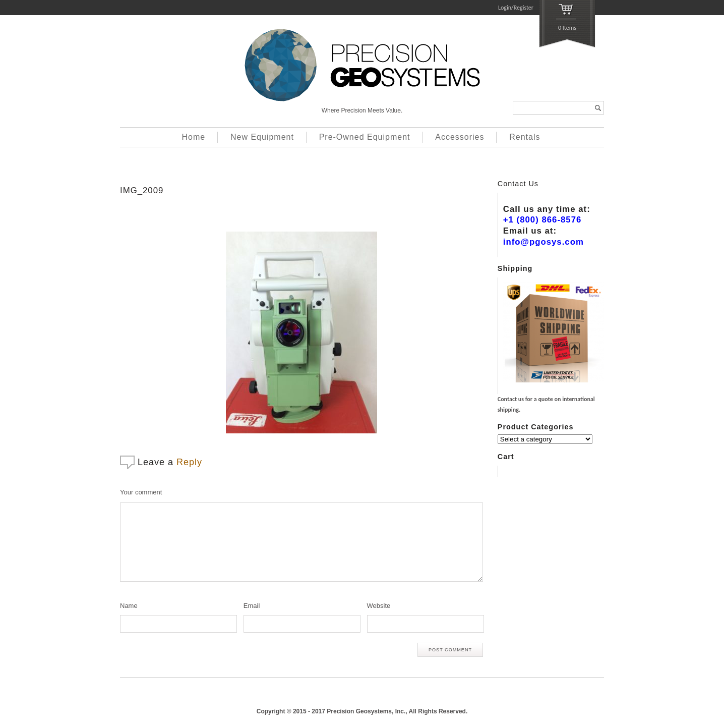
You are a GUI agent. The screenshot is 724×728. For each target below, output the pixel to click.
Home (194, 137)
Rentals (525, 137)
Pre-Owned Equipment (365, 137)
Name (129, 606)
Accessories (460, 137)
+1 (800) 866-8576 (542, 220)
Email (252, 606)
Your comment (141, 492)
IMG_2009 (142, 190)
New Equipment (262, 137)
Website (379, 606)
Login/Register (516, 8)
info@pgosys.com (544, 242)
